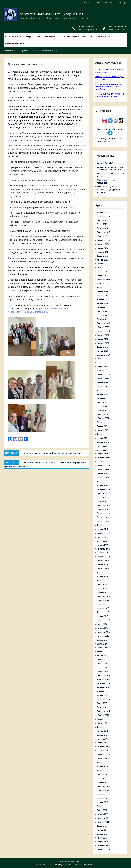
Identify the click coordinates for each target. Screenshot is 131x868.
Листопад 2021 (103, 414)
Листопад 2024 (103, 280)
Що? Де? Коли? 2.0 (105, 163)
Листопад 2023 (103, 323)
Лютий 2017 (102, 624)
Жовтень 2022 (103, 371)
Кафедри (27, 37)
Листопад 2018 (103, 549)
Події (39, 37)
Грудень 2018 (103, 545)
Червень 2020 (103, 478)
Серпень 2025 (103, 244)
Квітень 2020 (102, 486)
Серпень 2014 (103, 723)
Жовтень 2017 (103, 600)
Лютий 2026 (102, 220)
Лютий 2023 (102, 359)
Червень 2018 (103, 569)
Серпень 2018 (103, 561)
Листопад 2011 (103, 818)
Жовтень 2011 (103, 822)
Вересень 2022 (103, 375)
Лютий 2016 (102, 664)
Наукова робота (70, 37)
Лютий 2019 (102, 537)
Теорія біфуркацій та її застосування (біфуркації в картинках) (108, 190)
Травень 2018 (103, 573)
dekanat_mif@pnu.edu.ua (88, 30)
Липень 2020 (102, 474)
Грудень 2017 (103, 592)
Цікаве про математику (15, 44)
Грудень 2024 (103, 276)
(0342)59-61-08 (86, 27)
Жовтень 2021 (103, 418)
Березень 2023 (103, 355)
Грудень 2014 (103, 707)
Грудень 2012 (103, 782)
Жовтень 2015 (103, 680)
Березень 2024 (103, 307)
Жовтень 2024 (103, 284)
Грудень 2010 (103, 842)
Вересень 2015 (103, 683)
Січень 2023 (102, 363)
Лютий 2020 (102, 493)
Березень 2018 (103, 581)
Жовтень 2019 (103, 509)
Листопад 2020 (103, 458)
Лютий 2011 (102, 838)
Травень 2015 (103, 691)
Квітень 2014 (102, 731)
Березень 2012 (103, 806)
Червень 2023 (103, 343)
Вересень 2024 (103, 288)
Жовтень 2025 (103, 236)
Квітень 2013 (102, 767)
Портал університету (93, 3)
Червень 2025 (103, 252)
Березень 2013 (103, 771)
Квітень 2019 (102, 529)
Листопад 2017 (103, 596)
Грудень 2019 (103, 501)
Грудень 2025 (103, 228)
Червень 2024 (103, 296)
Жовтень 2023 (103, 327)
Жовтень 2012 (103, 790)
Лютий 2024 (102, 311)
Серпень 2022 (103, 379)
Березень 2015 (103, 699)
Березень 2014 (103, 735)
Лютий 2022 (102, 402)
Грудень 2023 (103, 319)
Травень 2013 (103, 763)
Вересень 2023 (103, 331)
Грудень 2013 (103, 743)
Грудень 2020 (103, 454)
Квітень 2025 (102, 260)
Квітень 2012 (102, 802)
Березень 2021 (103, 442)
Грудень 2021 (103, 410)
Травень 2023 (103, 347)
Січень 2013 (102, 778)
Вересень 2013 (103, 755)
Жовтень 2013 (103, 751)
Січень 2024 (102, 315)
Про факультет (12, 37)
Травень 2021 (103, 434)
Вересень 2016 (103, 640)
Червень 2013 (103, 759)
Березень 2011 (103, 834)
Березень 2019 (103, 533)
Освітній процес (51, 37)
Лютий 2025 (102, 268)
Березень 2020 (103, 489)
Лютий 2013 (102, 775)
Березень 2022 (103, 398)
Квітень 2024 (102, 303)
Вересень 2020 (103, 466)
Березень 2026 (103, 216)
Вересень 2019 (103, 513)
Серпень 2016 (103, 644)
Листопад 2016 (103, 632)
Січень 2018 (102, 588)
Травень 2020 (103, 482)
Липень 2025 (102, 248)
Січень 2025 (102, 272)
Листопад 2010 (103, 846)
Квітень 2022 (102, 394)
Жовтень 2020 (103, 462)
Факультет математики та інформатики (51, 14)
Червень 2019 (103, 521)
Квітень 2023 (102, 351)
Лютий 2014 (102, 739)
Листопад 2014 (103, 711)
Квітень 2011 (102, 830)
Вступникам (102, 37)
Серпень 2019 (103, 517)
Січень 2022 (102, 406)
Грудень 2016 (103, 628)
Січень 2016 (102, 668)
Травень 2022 (103, 391)
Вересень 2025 (103, 240)
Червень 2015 (103, 687)
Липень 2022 (102, 383)
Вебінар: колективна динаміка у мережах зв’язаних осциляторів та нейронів (109, 87)
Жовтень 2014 (103, 715)
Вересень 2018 (103, 557)
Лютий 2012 (102, 810)
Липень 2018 (102, 565)
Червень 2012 (103, 798)
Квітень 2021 (102, 438)
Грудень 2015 (103, 672)
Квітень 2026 (102, 212)
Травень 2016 (103, 652)
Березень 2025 (103, 264)
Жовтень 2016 (103, 636)
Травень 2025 (103, 256)
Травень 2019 (103, 525)
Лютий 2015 (102, 703)
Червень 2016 (103, 648)
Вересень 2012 (103, 794)
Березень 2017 (103, 620)
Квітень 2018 (102, 577)
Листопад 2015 (103, 676)
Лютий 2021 (102, 446)
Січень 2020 (102, 497)
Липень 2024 (102, 292)
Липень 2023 (102, 339)
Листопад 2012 (103, 786)
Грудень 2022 (103, 367)
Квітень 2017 (102, 616)
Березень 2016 (103, 660)
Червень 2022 (103, 387)
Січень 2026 (102, 224)
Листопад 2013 (103, 747)
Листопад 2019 (103, 505)
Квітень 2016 (102, 656)
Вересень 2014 (103, 719)
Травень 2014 (103, 727)
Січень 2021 (102, 450)
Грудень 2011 (103, 814)
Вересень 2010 (103, 850)
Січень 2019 (102, 541)
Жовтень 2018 (103, 553)
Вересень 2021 (103, 422)
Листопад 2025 (103, 232)
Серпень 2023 (103, 335)
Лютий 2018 (102, 584)
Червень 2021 (103, 430)
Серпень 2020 (103, 470)
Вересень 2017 (103, 604)
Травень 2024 (103, 299)
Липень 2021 (102, 426)
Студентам (87, 37)
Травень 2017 (103, 612)
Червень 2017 (103, 608)
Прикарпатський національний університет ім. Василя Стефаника (62, 865)
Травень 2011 (103, 826)
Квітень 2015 (102, 695)
